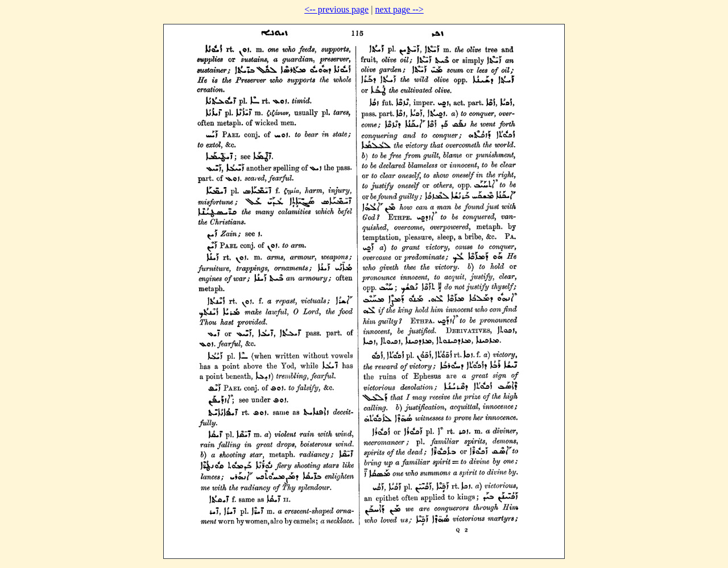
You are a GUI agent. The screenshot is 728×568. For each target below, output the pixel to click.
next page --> (399, 9)
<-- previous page (336, 9)
